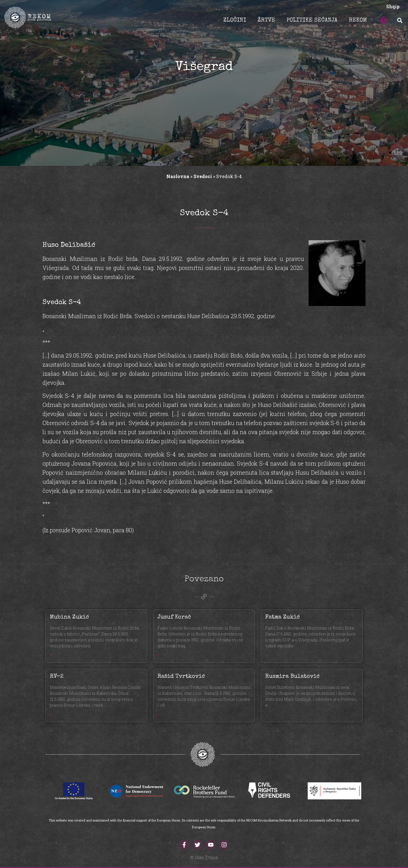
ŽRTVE (266, 20)
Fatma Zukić (282, 617)
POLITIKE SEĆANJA (312, 20)
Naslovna (178, 176)
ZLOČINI (235, 20)
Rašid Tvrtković (181, 677)
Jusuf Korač (174, 617)
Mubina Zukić (69, 617)
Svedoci (203, 176)
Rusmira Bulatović (292, 677)
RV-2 (57, 677)
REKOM (358, 20)
